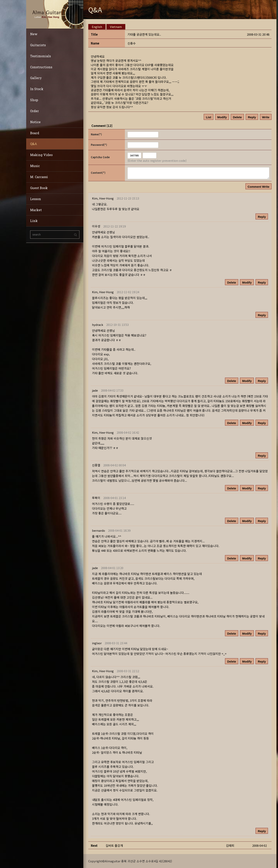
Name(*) (96, 134)
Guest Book (39, 188)
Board (35, 133)
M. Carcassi (39, 177)
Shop (34, 100)
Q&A (34, 144)
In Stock (37, 89)
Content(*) (98, 173)
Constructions (41, 67)
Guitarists (38, 45)
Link (34, 221)
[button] (103, 198)
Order (34, 111)
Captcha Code (100, 157)
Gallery (36, 78)
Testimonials (40, 56)
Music (35, 166)
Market (36, 210)
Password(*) (99, 145)
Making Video (41, 155)
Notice (35, 122)
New (34, 34)
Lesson (36, 199)
